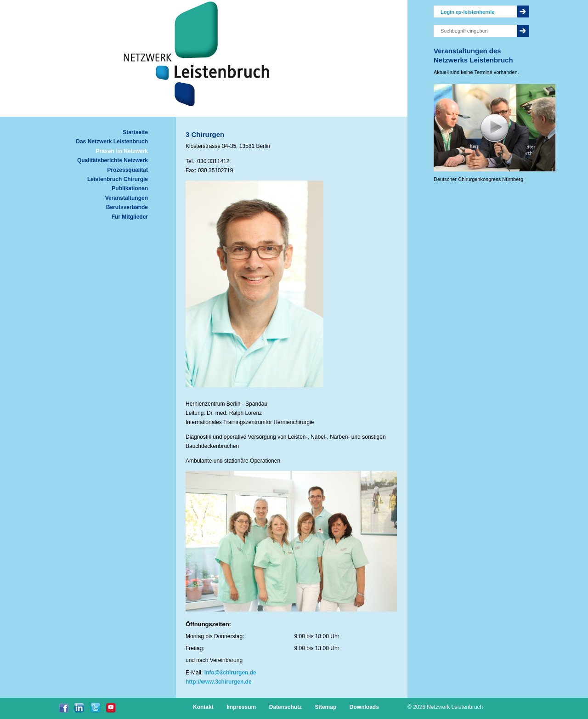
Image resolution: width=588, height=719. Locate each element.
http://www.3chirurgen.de (219, 682)
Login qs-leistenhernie (467, 12)
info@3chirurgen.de (230, 673)
